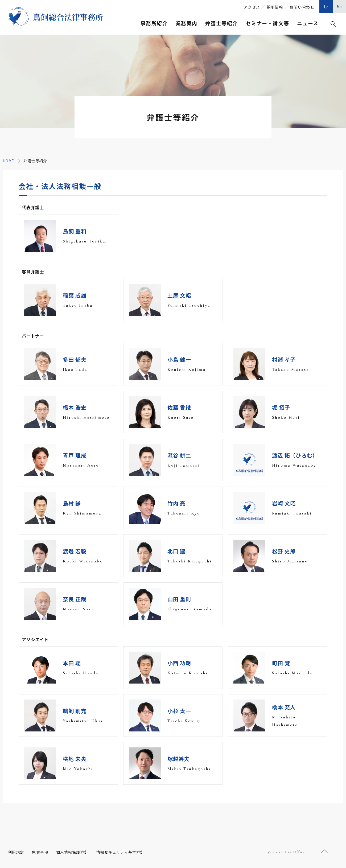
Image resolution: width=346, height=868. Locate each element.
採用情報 (275, 7)
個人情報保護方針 (72, 852)
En (339, 6)
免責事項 (40, 852)
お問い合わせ (302, 7)
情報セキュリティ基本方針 (120, 852)
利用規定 (16, 852)
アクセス (252, 7)
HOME (8, 161)
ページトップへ (324, 852)
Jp (326, 6)
